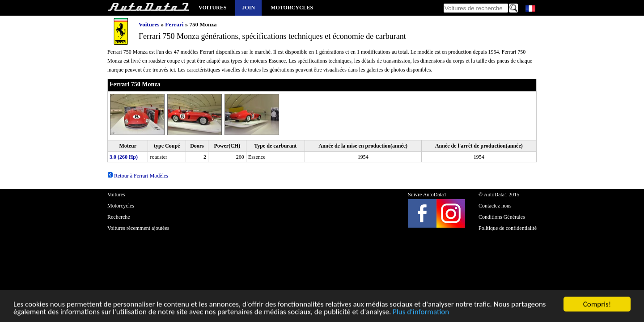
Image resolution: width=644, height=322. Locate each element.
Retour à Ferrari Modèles (138, 176)
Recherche (119, 217)
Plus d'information (421, 313)
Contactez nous (495, 206)
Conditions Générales (502, 217)
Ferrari (174, 24)
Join (248, 8)
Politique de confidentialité (508, 228)
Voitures (212, 8)
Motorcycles (292, 8)
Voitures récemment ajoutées (138, 228)
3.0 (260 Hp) (124, 157)
